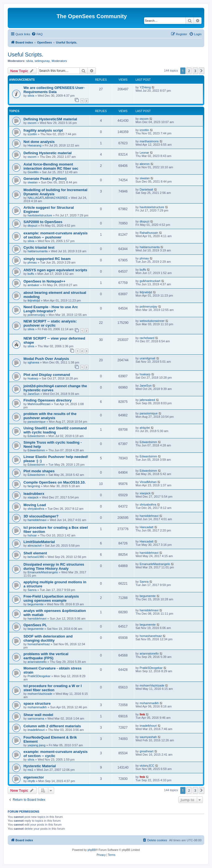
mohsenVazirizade (40, 694)
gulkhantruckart (150, 281)
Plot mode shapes (39, 471)
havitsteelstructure (40, 215)
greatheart (147, 751)
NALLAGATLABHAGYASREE (48, 198)
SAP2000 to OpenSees (43, 222)
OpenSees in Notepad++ (44, 281)
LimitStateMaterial (39, 542)
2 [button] (189, 71)
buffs (31, 274)
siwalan (33, 182)
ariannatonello (37, 662)
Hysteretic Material (40, 766)
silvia (30, 61)
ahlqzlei (145, 428)
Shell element (35, 553)
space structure (37, 703)
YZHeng (145, 87)
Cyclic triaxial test (39, 247)
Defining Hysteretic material (47, 153)
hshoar (32, 535)
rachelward (147, 338)
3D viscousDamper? (41, 516)
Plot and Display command (47, 375)
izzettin (32, 134)
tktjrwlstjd (34, 300)
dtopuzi (32, 226)
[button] (202, 71)
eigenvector (34, 777)
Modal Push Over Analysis (46, 359)
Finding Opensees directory (47, 400)
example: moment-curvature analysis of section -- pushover (55, 235)
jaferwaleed (147, 400)
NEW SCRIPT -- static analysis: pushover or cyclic (50, 323)
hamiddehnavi (37, 520)
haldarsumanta (38, 251)
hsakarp (33, 378)
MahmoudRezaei (39, 404)
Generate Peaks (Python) (45, 179)
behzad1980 (36, 557)
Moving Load (35, 505)
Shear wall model (38, 715)
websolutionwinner (152, 321)
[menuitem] (37, 34)
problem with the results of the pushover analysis (50, 416)
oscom (32, 123)
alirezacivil (35, 546)
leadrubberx (34, 494)
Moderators (59, 61)
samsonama (36, 718)
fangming (34, 486)
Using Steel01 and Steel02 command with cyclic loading (55, 430)
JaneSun (34, 394)
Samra (32, 590)
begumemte (36, 604)
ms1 (31, 770)
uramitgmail (148, 358)
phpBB (92, 850)
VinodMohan (148, 482)
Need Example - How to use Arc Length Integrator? (51, 309)
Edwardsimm (36, 436)
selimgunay (42, 61)
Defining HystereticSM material (50, 119)
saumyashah (148, 737)
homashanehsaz (39, 644)
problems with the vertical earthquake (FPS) (46, 656)
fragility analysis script (43, 130)
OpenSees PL (35, 625)
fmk (142, 714)
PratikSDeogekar (39, 676)
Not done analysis (39, 142)
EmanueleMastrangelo (43, 572)
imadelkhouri (36, 730)
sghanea (33, 362)
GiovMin (33, 172)
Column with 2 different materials (52, 726)
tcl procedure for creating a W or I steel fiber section (53, 688)
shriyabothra (36, 509)
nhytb (31, 781)
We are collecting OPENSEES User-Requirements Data (54, 90)
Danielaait (146, 189)
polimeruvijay (36, 315)
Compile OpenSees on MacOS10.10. (55, 482)
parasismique (37, 422)
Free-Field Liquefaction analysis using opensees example (51, 598)
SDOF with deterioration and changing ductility (48, 638)
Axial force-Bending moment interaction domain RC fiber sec (51, 166)
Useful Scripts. (26, 55)
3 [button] (195, 71)
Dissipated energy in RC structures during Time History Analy (54, 566)
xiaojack (33, 497)
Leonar (144, 153)
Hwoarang (35, 145)
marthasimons (149, 141)
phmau (32, 262)
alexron (145, 164)
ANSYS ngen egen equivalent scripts (55, 270)
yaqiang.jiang (37, 745)
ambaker (34, 285)
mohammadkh (37, 707)
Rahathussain (149, 233)
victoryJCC (147, 766)
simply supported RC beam (47, 259)
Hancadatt (147, 527)
